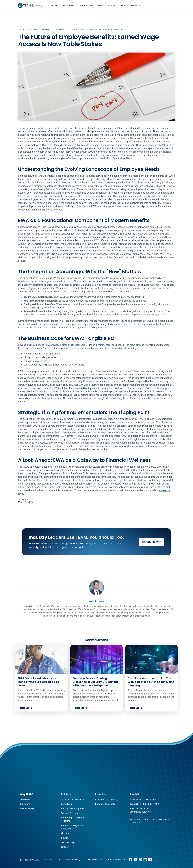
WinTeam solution (161, 484)
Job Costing (67, 842)
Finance (65, 833)
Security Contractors (111, 30)
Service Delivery (70, 813)
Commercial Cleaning (107, 799)
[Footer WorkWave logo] (29, 860)
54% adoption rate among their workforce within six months (113, 388)
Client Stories (86, 5)
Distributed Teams (28, 30)
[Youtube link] (145, 860)
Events (112, 5)
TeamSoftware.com (131, 5)
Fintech (65, 847)
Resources (68, 5)
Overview (25, 799)
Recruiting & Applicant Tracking (73, 819)
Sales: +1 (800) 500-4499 (143, 799)
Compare (25, 804)
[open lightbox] (96, 87)
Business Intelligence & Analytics (73, 827)
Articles (54, 5)
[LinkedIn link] (150, 860)
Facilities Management (53, 30)
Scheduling (67, 804)
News (101, 5)
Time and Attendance (73, 799)
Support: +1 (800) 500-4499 (144, 804)
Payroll (65, 838)
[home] (31, 6)
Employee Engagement (74, 809)
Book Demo (151, 542)
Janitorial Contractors (82, 30)
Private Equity (27, 809)
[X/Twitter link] (136, 860)
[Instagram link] (140, 860)
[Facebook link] (131, 860)
